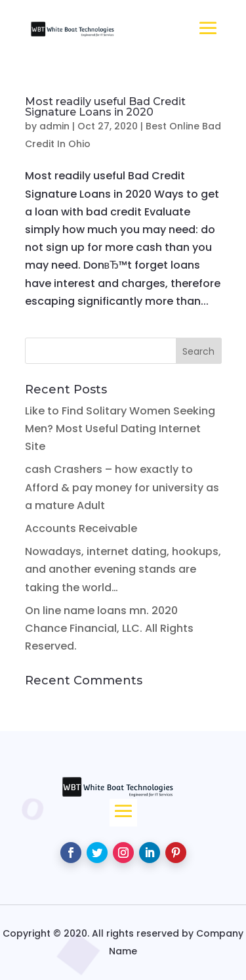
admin (54, 126)
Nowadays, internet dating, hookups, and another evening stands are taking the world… (123, 569)
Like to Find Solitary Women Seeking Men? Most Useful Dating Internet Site (120, 429)
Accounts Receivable (81, 528)
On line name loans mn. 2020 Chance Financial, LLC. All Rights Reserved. (109, 628)
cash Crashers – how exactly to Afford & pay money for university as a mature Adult (122, 487)
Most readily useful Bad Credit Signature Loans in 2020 (105, 107)
